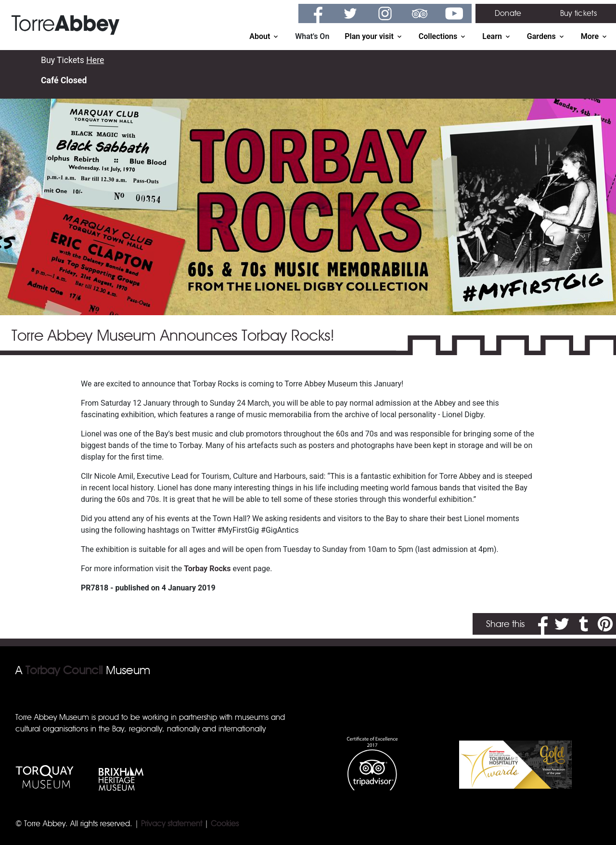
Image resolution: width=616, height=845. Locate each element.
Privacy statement (172, 824)
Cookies (225, 824)
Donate (508, 13)
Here (95, 60)
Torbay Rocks (207, 569)
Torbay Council (64, 670)
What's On (312, 36)
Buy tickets (578, 13)
